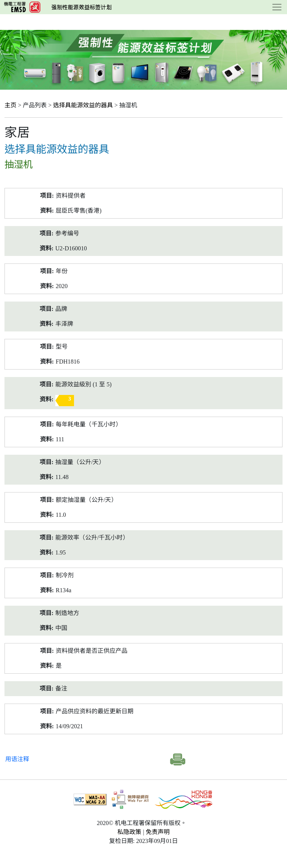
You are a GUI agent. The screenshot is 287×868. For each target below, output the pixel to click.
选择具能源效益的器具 (83, 105)
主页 (10, 105)
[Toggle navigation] (277, 7)
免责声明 (158, 832)
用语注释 (17, 759)
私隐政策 (129, 832)
